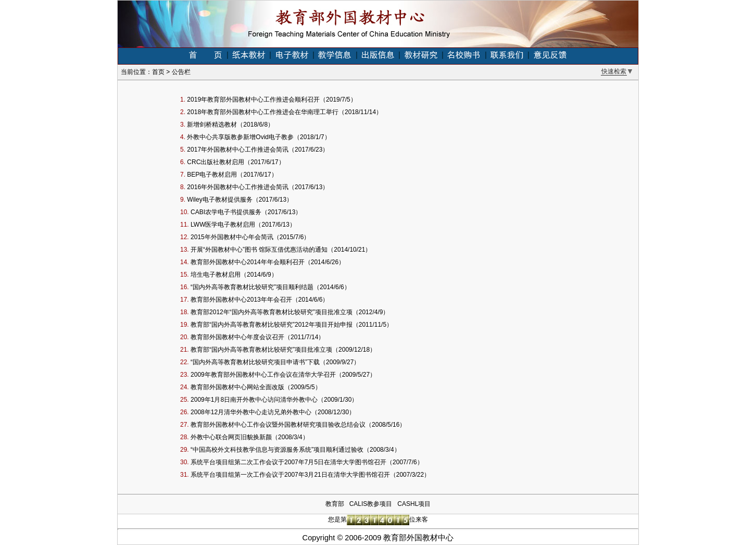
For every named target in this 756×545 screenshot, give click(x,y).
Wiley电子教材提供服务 (219, 200)
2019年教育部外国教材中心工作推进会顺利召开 (253, 100)
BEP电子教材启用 (212, 175)
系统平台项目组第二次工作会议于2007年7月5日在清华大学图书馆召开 (288, 462)
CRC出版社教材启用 (216, 162)
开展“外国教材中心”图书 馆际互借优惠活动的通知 (259, 250)
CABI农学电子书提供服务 (226, 212)
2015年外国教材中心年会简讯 (232, 237)
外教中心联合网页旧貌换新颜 (231, 437)
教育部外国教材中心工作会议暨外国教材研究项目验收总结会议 (278, 425)
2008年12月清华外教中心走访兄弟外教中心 (251, 412)
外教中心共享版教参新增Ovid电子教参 (240, 137)
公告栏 (181, 72)
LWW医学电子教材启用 (223, 225)
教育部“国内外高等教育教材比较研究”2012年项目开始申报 (272, 325)
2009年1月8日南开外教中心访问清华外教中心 (254, 400)
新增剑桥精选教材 (212, 125)
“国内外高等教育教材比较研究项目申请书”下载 (255, 362)
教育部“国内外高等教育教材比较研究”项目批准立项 (261, 350)
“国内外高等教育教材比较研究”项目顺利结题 (252, 287)
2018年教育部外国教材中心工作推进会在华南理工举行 (263, 112)
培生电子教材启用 (216, 275)
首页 (158, 72)
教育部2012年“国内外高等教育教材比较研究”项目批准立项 (272, 312)
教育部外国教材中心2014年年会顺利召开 (248, 262)
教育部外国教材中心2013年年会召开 (241, 300)
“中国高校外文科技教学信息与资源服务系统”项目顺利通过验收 (277, 450)
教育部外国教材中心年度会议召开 (237, 337)
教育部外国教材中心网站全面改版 (237, 387)
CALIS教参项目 (371, 504)
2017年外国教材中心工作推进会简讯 (238, 150)
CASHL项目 (414, 504)
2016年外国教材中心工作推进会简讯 (238, 187)
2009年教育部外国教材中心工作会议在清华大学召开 (263, 375)
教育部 (335, 504)
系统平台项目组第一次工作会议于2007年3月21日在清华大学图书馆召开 (290, 475)
